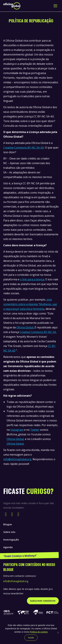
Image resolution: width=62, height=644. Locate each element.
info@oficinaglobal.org (16, 581)
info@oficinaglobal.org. (18, 459)
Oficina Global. (25, 327)
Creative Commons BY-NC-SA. (38, 332)
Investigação (11, 540)
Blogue (8, 524)
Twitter (35, 430)
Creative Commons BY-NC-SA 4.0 (24, 148)
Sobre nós (9, 532)
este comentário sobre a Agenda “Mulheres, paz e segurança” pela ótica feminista (30, 304)
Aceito (31, 638)
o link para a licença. (32, 279)
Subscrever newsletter (43, 601)
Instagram (17, 430)
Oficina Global (15, 439)
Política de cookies (39, 632)
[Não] (58, 633)
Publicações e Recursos (17, 555)
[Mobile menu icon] (55, 6)
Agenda (8, 547)
